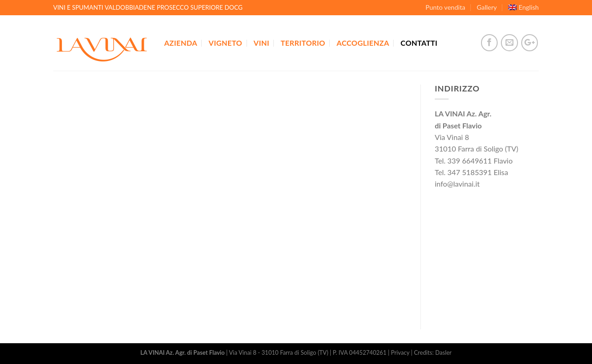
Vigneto (225, 43)
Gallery (487, 7)
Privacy (400, 352)
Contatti (419, 43)
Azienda (181, 43)
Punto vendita (445, 7)
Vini (261, 43)
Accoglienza (363, 43)
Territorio (303, 43)
